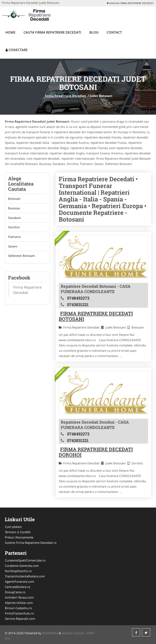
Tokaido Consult (73, 633)
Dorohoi (14, 227)
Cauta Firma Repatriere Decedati (52, 32)
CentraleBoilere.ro (18, 587)
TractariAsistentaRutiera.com (25, 576)
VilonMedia (50, 633)
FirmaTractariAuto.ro (19, 613)
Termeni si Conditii (18, 532)
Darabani (15, 218)
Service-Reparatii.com (20, 619)
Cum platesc (13, 527)
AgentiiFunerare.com (19, 581)
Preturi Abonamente (19, 537)
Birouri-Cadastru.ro (18, 608)
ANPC (90, 633)
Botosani (14, 199)
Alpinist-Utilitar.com (19, 603)
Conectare (17, 50)
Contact (114, 32)
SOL (8, 638)
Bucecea (14, 208)
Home (10, 32)
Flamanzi (14, 237)
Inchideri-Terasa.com (19, 597)
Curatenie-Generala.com (22, 566)
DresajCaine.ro (15, 592)
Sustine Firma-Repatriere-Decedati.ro (31, 543)
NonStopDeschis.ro (18, 571)
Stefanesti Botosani (22, 256)
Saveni (13, 246)
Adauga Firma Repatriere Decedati (130, 3)
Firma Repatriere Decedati (65, 96)
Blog (94, 32)
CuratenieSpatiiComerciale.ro (25, 560)
